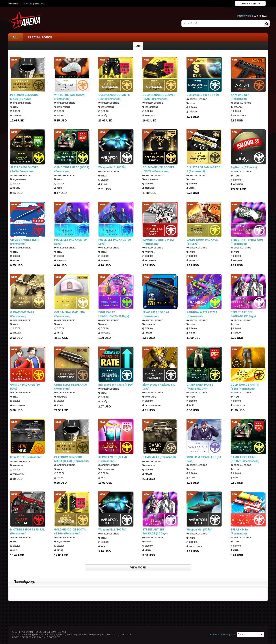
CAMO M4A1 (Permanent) (159, 457)
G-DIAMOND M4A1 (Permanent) (22, 314)
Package (149, 397)
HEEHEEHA (238, 405)
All (138, 46)
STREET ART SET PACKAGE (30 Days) (243, 314)
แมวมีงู (103, 115)
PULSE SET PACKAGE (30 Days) (70, 242)
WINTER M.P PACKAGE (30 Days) (204, 459)
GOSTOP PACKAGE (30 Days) (25, 387)
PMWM (147, 333)
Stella (16, 333)
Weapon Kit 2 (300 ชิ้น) (112, 530)
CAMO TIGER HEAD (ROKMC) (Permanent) (245, 459)
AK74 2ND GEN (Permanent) (240, 97)
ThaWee (104, 260)
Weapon (237, 107)
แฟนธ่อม (192, 112)
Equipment (62, 107)
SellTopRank (152, 405)
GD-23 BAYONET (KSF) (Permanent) (25, 242)
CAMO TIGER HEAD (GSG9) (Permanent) (72, 169)
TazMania (149, 260)
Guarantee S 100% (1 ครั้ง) (203, 95)
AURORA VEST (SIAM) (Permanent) (113, 459)
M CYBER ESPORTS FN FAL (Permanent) (27, 532)
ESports (40, 4)
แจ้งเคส (225, 635)
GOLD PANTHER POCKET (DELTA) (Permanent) (158, 169)
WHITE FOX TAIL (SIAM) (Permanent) (70, 97)
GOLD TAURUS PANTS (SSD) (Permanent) (245, 387)
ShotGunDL (239, 115)
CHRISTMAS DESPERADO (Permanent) (71, 387)
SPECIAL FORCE (40, 37)
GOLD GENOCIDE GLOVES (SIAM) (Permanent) (159, 97)
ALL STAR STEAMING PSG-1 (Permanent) (204, 169)
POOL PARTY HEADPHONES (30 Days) (114, 314)
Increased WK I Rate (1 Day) (116, 385)
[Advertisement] (138, 613)
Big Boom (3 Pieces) (244, 167)
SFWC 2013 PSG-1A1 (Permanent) (156, 314)
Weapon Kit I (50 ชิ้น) (199, 530)
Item (14, 107)
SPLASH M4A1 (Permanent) (240, 532)
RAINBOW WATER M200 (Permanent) (202, 314)
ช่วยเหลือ (214, 635)
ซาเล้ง (103, 184)
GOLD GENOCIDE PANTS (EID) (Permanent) (114, 97)
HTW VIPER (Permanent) (26, 457)
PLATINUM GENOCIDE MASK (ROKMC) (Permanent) (24, 97)
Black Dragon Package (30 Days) (159, 387)
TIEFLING (16, 115)
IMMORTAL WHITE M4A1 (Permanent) (158, 242)
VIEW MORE (138, 567)
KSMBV (15, 188)
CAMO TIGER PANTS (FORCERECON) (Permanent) (200, 387)
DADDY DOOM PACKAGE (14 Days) (202, 242)
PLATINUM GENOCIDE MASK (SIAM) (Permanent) (71, 459)
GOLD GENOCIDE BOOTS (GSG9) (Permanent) (70, 532)
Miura (59, 115)
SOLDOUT (193, 260)
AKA (102, 478)
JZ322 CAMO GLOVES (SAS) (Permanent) (24, 169)
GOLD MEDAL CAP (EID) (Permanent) (69, 314)
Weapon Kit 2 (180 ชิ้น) (112, 167)
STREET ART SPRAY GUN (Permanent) (247, 242)
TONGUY (236, 260)
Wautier (237, 184)
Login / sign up (250, 3)
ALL (16, 37)
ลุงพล (58, 188)
